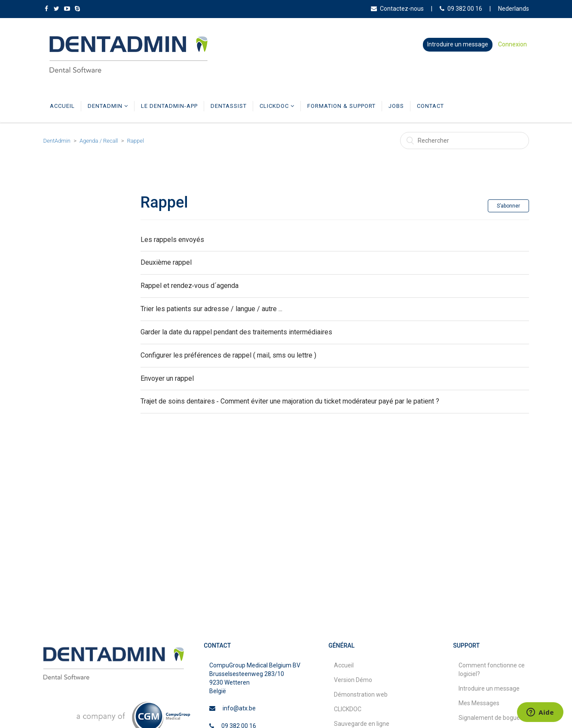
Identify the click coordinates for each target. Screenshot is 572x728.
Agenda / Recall (99, 141)
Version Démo (353, 680)
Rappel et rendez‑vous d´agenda (190, 286)
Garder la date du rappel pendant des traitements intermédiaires (236, 332)
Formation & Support (341, 106)
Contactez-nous (397, 9)
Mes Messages (479, 703)
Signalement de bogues (491, 718)
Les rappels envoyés (172, 240)
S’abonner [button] (508, 206)
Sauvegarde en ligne (362, 724)
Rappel (136, 141)
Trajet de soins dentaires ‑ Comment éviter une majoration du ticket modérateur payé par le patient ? (290, 402)
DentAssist (229, 106)
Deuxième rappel (166, 262)
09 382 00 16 (461, 9)
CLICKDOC (277, 106)
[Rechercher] (465, 141)
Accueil (62, 106)
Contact (430, 106)
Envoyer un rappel (167, 378)
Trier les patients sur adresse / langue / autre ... (211, 309)
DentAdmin (108, 106)
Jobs (396, 106)
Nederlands (514, 9)
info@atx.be (239, 708)
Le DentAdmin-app (169, 106)
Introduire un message (458, 44)
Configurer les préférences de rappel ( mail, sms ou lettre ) (228, 355)
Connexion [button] (512, 44)
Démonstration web (361, 694)
